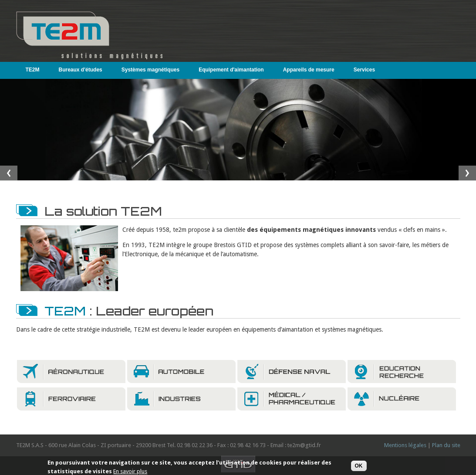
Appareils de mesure (309, 70)
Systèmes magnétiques (150, 70)
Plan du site (446, 445)
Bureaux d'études (81, 70)
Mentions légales (405, 445)
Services (364, 70)
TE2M (31, 70)
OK (359, 467)
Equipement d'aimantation (231, 70)
